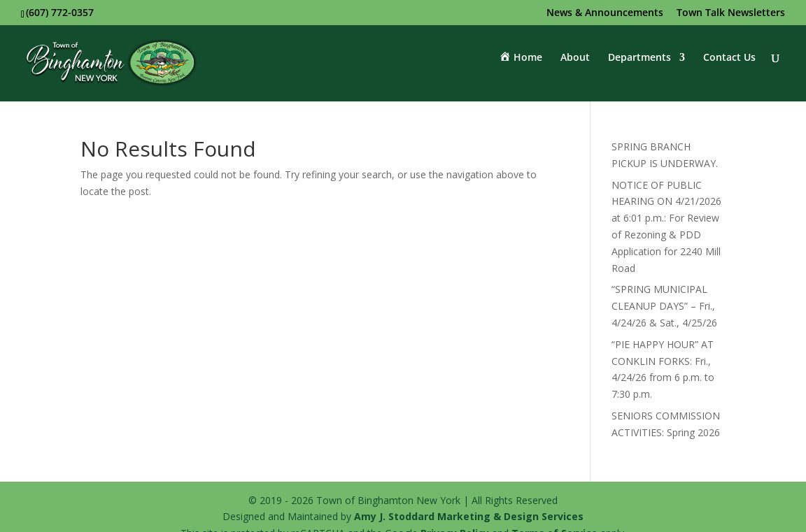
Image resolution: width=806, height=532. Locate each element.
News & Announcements (605, 13)
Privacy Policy (455, 513)
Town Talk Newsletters (731, 13)
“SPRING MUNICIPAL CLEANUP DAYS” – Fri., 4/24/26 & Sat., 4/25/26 (664, 286)
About (575, 65)
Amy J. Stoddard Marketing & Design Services (469, 496)
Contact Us (729, 65)
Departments (639, 65)
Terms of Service (554, 513)
